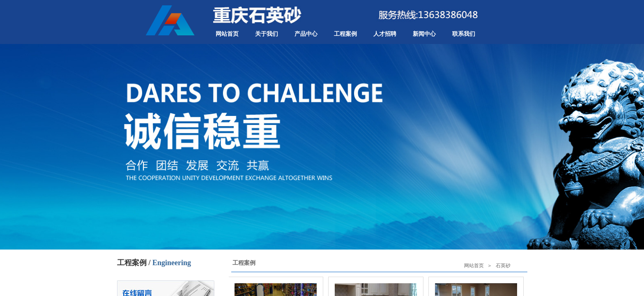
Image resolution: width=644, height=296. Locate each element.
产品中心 (306, 34)
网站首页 (227, 34)
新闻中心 (424, 34)
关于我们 (267, 34)
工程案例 (345, 34)
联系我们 (464, 34)
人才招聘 (385, 34)
